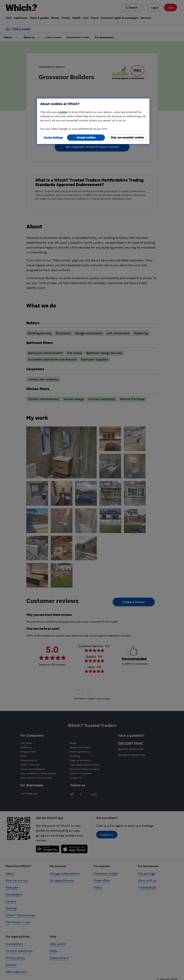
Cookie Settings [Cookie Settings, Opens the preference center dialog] (53, 137)
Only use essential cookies (127, 137)
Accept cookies (86, 137)
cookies (63, 112)
